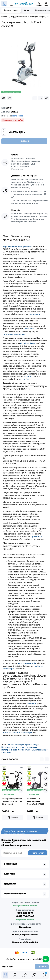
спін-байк (29, 329)
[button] (42, 759)
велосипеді (35, 314)
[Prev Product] (35, 98)
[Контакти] (39, 4)
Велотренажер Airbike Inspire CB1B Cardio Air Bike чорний (12, 801)
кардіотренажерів (27, 663)
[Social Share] (46, 98)
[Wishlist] (9, 98)
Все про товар (11, 10)
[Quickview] (21, 773)
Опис (27, 10)
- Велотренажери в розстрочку (22, 745)
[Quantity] (4, 132)
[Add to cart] (13, 817)
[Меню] (11, 4)
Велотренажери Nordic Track (16, 750)
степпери (32, 703)
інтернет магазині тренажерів (18, 733)
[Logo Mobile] (24, 4)
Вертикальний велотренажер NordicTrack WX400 (36, 801)
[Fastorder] (21, 779)
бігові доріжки (27, 343)
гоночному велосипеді (14, 334)
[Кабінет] (46, 4)
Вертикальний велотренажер (17, 246)
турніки (25, 379)
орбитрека (36, 536)
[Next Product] (41, 98)
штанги (27, 377)
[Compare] (4, 98)
